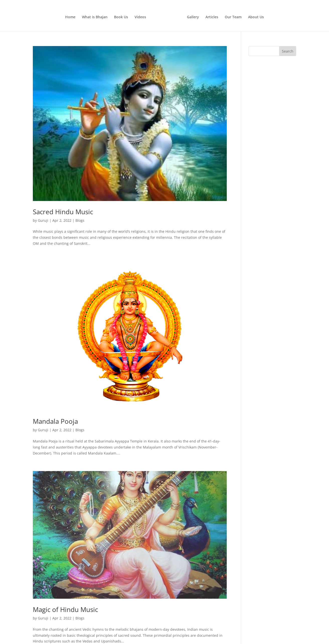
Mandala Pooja (55, 421)
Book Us (121, 17)
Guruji (43, 220)
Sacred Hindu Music (63, 212)
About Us (256, 17)
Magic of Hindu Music (65, 609)
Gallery (193, 17)
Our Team (233, 17)
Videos (140, 17)
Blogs (80, 220)
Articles (212, 17)
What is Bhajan (95, 17)
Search (288, 51)
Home (70, 17)
